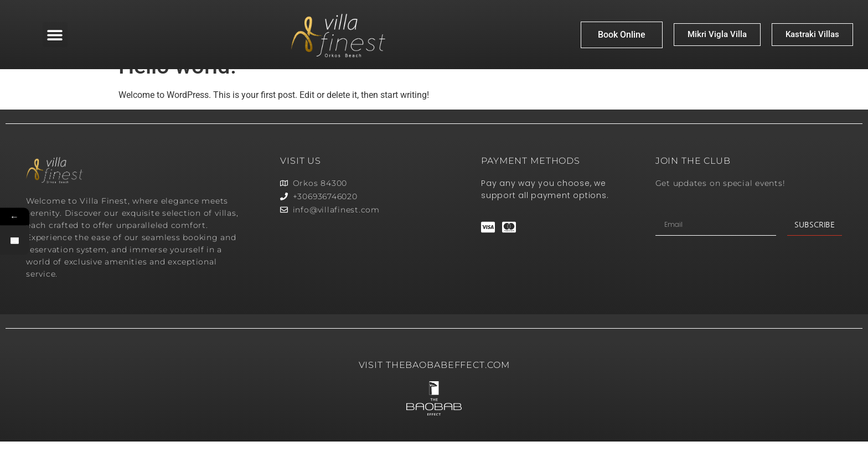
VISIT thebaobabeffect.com (434, 385)
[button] (55, 35)
